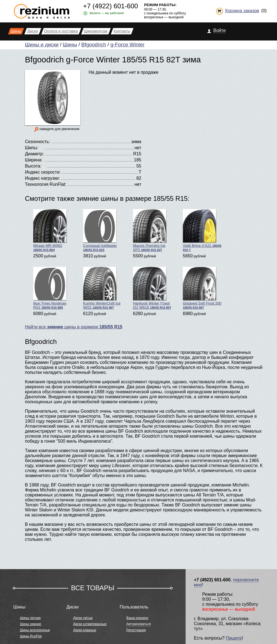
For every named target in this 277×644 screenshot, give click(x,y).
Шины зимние (31, 624)
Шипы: (32, 148)
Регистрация (136, 630)
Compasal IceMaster (100, 230)
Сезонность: (38, 142)
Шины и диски (42, 45)
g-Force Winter (127, 45)
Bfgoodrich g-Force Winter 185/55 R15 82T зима (113, 59)
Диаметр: (34, 154)
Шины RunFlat (31, 636)
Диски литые (83, 618)
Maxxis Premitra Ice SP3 (150, 230)
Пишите (234, 638)
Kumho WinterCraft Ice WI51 (102, 288)
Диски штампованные (90, 624)
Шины (70, 45)
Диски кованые (85, 630)
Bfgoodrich (94, 45)
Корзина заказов (242, 11)
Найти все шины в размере (74, 327)
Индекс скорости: (43, 172)
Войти (220, 30)
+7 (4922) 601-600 (111, 6)
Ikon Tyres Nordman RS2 (50, 288)
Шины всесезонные (35, 630)
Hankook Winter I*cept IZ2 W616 (152, 288)
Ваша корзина (137, 618)
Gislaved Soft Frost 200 (202, 288)
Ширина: (34, 160)
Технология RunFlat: (46, 184)
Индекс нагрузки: (42, 178)
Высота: (33, 166)
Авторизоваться (138, 624)
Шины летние (30, 618)
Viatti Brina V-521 (202, 230)
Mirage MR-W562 (50, 230)
